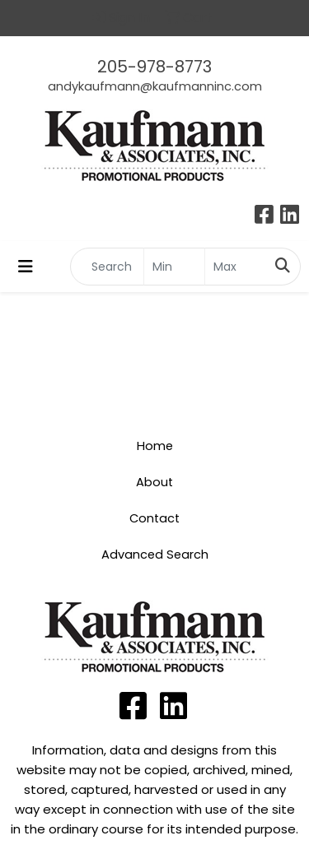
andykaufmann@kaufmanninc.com (155, 86)
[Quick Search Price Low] (174, 267)
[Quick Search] (107, 267)
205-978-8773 (154, 67)
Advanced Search (155, 555)
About (154, 482)
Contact (154, 518)
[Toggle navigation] (26, 267)
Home (155, 446)
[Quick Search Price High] (235, 267)
